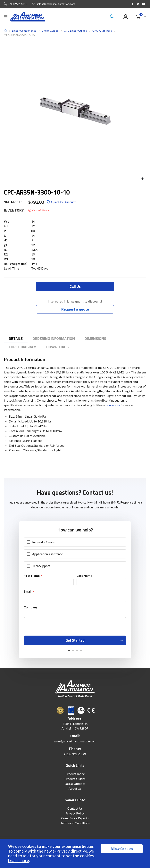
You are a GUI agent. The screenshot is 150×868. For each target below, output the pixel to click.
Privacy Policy (75, 815)
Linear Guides (50, 31)
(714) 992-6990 (18, 4)
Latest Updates (75, 785)
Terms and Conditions (75, 825)
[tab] (16, 339)
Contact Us (75, 810)
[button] (142, 179)
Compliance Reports (75, 820)
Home (5, 31)
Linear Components (24, 31)
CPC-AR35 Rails (102, 31)
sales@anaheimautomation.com (56, 4)
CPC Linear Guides (75, 31)
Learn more (18, 860)
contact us (113, 405)
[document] (75, 853)
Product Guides (75, 780)
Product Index (75, 775)
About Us (75, 790)
